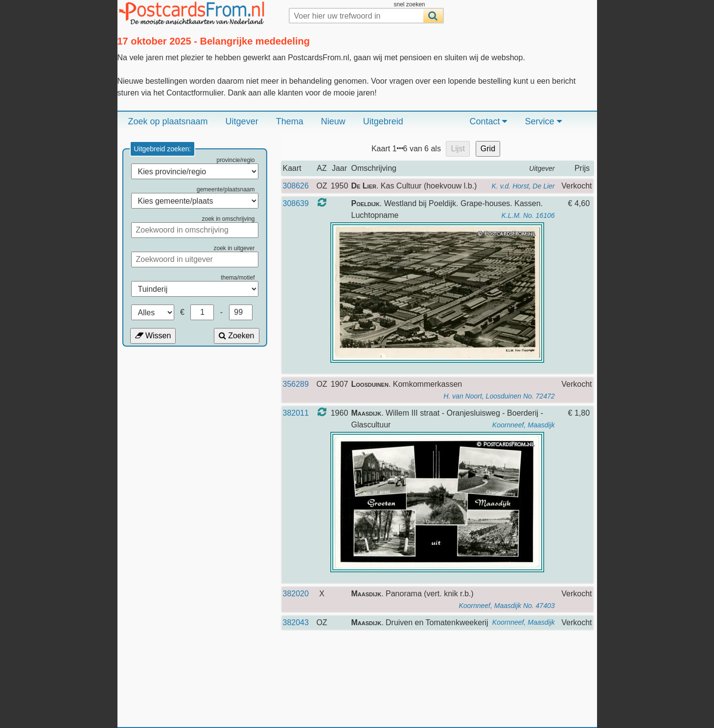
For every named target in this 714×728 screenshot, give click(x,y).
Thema (290, 121)
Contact (488, 121)
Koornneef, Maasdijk (524, 425)
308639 (296, 203)
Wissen (153, 336)
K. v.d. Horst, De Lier (523, 186)
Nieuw (333, 121)
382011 (296, 413)
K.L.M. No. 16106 (528, 215)
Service (543, 121)
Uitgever (242, 121)
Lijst (458, 149)
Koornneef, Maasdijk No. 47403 (507, 606)
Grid (488, 149)
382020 (296, 594)
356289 (296, 384)
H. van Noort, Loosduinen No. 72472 (499, 396)
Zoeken (237, 336)
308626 (296, 186)
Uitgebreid (383, 121)
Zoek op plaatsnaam (168, 121)
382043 (296, 622)
